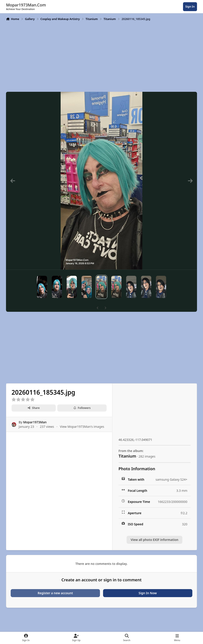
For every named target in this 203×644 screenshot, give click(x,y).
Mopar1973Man (35, 422)
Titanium (127, 456)
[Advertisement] (101, 56)
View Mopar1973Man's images (82, 427)
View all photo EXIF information (154, 540)
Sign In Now (148, 593)
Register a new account (55, 593)
